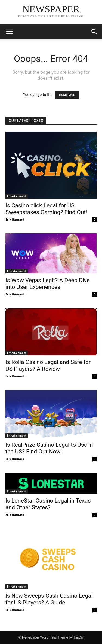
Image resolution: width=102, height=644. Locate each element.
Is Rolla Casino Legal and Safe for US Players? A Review (48, 366)
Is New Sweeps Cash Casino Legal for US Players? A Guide (49, 599)
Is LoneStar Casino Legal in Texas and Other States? (48, 504)
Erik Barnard (15, 219)
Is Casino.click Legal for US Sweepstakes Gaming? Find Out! (46, 209)
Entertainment (17, 196)
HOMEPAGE (67, 95)
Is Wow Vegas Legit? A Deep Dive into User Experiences (48, 284)
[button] (9, 32)
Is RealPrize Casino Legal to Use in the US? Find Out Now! (49, 448)
